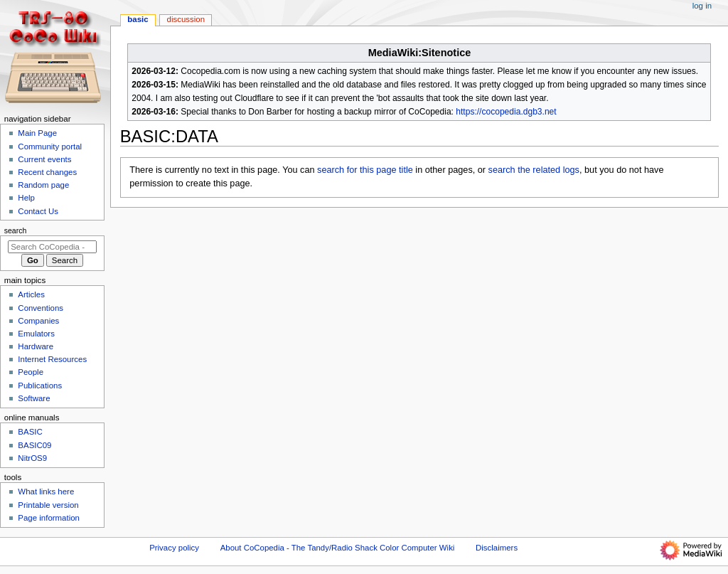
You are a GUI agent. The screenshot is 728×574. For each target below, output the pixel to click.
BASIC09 (34, 445)
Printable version (48, 505)
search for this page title (365, 170)
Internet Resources (52, 359)
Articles (31, 294)
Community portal (50, 147)
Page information (49, 518)
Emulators (36, 334)
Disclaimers (497, 548)
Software (34, 398)
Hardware (36, 346)
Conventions (41, 308)
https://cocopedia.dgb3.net (506, 112)
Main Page (37, 133)
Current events (44, 159)
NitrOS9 (32, 458)
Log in (702, 6)
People (31, 372)
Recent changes (47, 172)
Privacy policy (174, 548)
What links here (46, 491)
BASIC (138, 19)
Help (26, 198)
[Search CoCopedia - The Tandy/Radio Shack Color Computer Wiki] (52, 247)
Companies (38, 321)
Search (16, 230)
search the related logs (534, 170)
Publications (40, 386)
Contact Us (38, 211)
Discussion (186, 19)
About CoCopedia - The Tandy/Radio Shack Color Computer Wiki (338, 548)
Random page (43, 185)
